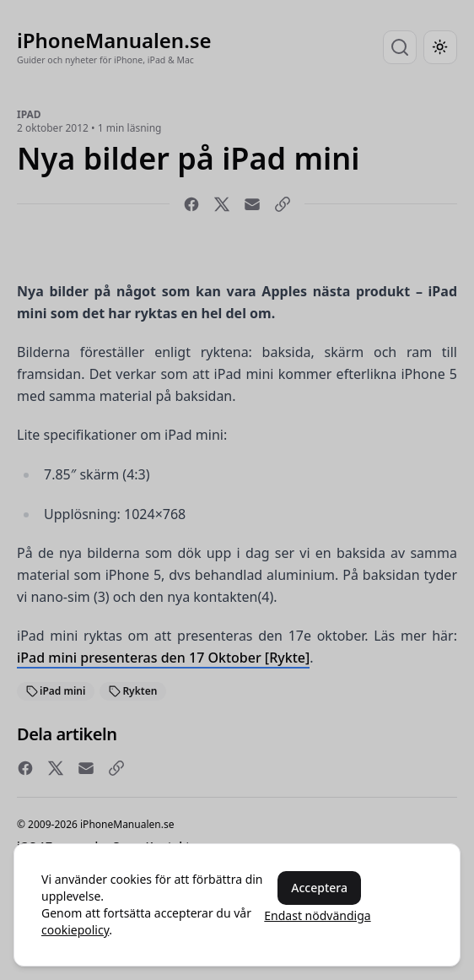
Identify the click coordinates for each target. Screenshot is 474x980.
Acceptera (319, 888)
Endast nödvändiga (317, 915)
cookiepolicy (75, 930)
